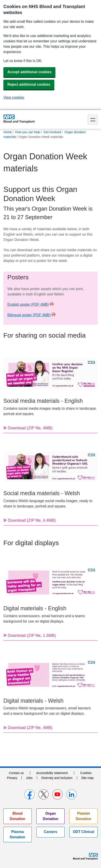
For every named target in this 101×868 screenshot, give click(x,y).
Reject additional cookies (29, 84)
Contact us (16, 773)
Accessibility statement (52, 773)
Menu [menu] (93, 119)
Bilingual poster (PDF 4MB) (29, 315)
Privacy (12, 778)
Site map (87, 778)
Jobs (29, 778)
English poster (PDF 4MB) (28, 304)
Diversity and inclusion (57, 778)
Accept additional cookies (29, 72)
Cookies (86, 773)
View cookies (14, 97)
